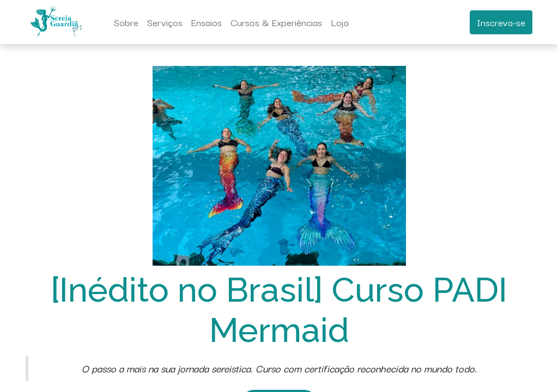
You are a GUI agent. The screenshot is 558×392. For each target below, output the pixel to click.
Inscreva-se (501, 22)
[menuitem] (126, 22)
